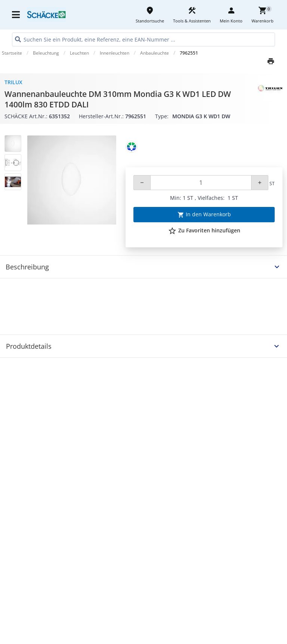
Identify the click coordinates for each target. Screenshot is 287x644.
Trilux (13, 82)
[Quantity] (201, 183)
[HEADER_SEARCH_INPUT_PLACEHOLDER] (143, 39)
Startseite (12, 53)
